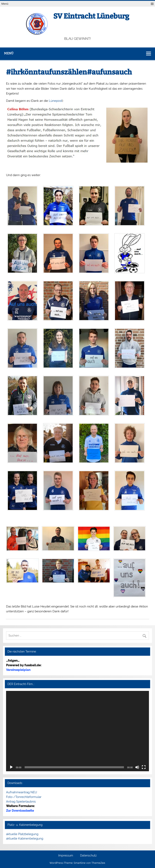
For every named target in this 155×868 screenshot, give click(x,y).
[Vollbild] (144, 767)
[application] (77, 731)
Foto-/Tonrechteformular (24, 797)
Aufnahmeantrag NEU (21, 792)
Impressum (66, 856)
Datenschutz (88, 856)
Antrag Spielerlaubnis (21, 802)
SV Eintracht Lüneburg (91, 16)
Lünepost (56, 101)
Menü (5, 4)
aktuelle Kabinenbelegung (25, 839)
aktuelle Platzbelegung (22, 834)
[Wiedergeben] (11, 767)
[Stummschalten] (137, 767)
